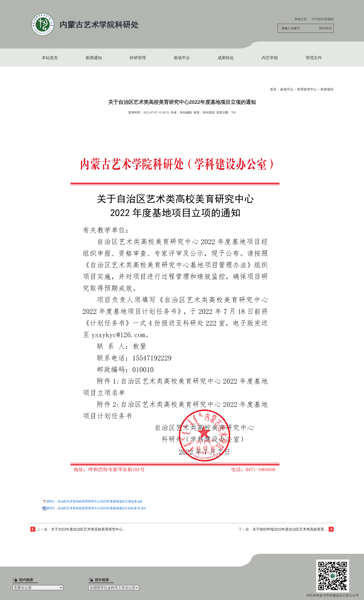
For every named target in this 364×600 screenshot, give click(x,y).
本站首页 (50, 58)
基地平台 (182, 58)
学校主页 (301, 19)
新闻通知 (94, 58)
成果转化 (226, 58)
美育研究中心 (307, 89)
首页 (273, 89)
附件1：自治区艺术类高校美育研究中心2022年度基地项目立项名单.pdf (94, 501)
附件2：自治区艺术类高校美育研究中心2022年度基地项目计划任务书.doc (96, 508)
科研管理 (138, 58)
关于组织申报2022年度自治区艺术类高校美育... (290, 529)
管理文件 (314, 58)
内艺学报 (270, 58)
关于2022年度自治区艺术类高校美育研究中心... (88, 529)
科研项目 (327, 89)
